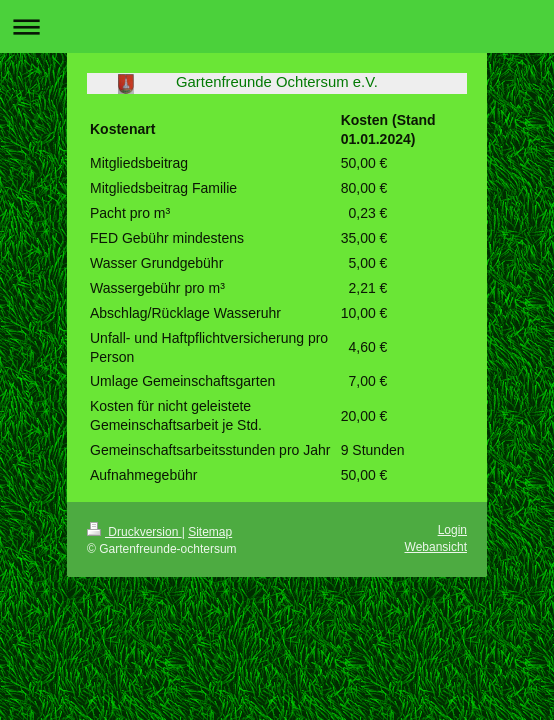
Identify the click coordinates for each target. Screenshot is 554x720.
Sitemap (210, 532)
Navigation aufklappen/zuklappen (277, 26)
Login (452, 530)
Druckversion (134, 532)
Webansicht (436, 547)
